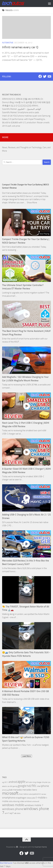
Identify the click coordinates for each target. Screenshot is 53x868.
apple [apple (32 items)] (21, 782)
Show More (32, 203)
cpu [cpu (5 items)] (49, 782)
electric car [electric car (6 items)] (6, 786)
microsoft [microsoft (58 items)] (10, 793)
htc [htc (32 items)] (34, 786)
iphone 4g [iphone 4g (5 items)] (5, 790)
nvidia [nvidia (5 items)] (30, 794)
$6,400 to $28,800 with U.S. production (19, 123)
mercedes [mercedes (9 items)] (17, 790)
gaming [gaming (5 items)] (15, 786)
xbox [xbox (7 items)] (19, 813)
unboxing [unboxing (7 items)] (16, 801)
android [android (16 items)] (13, 782)
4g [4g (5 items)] (3, 782)
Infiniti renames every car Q (20, 47)
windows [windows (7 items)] (28, 801)
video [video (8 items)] (22, 801)
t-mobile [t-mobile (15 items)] (41, 798)
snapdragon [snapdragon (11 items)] (21, 798)
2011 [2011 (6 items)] (6, 782)
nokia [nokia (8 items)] (26, 794)
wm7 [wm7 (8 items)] (7, 813)
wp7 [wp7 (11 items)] (12, 813)
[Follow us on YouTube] (49, 76)
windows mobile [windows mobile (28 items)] (13, 805)
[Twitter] (45, 76)
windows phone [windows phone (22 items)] (13, 809)
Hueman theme (41, 847)
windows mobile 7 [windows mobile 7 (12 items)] (34, 805)
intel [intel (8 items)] (39, 786)
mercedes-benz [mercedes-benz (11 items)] (30, 790)
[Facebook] (40, 76)
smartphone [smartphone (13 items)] (9, 798)
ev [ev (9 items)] (11, 786)
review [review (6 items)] (44, 794)
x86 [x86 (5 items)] (15, 813)
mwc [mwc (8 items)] (21, 794)
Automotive (8, 43)
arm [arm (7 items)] (27, 782)
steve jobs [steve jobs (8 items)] (31, 798)
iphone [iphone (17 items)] (45, 786)
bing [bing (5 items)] (34, 782)
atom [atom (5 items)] (31, 782)
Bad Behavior (6, 863)
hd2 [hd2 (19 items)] (29, 786)
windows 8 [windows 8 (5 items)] (36, 801)
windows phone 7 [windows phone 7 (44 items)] (26, 811)
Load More (27, 756)
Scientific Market (9, 109)
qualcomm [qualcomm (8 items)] (37, 794)
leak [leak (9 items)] (11, 790)
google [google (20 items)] (22, 786)
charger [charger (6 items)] (39, 782)
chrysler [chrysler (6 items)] (45, 782)
